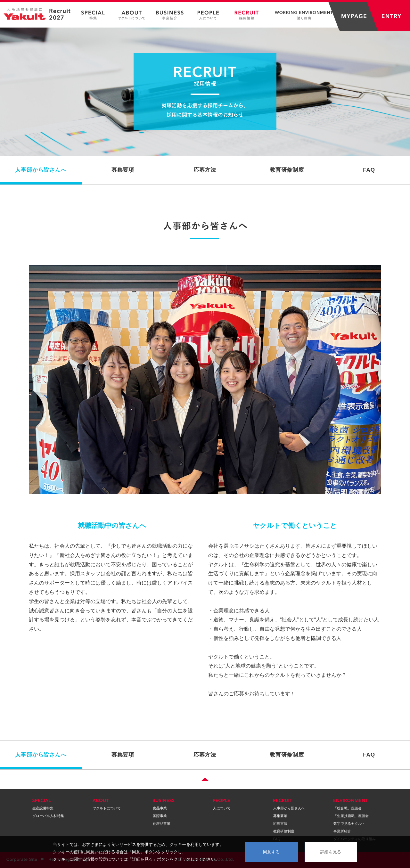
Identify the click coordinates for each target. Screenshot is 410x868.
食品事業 (160, 808)
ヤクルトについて (107, 808)
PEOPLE (208, 15)
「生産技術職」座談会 (351, 816)
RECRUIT (247, 15)
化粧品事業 (162, 823)
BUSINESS (170, 15)
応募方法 (205, 170)
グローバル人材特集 (48, 816)
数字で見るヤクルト (349, 823)
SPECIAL (93, 15)
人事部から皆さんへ (41, 170)
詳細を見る (331, 852)
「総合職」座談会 (348, 808)
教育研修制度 (287, 170)
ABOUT (131, 15)
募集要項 (123, 170)
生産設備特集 (43, 808)
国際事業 (160, 816)
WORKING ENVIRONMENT (301, 15)
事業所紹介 (342, 831)
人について (222, 808)
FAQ (369, 170)
